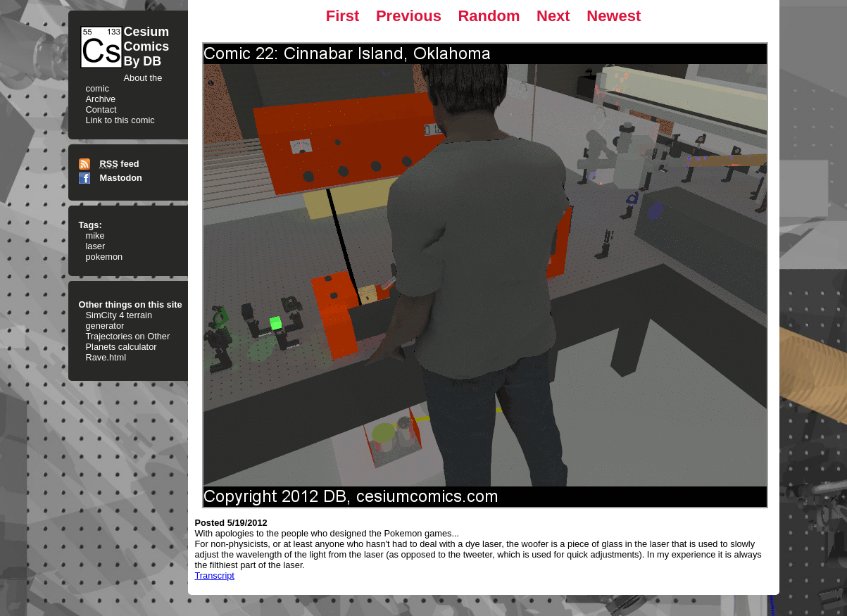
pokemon (105, 257)
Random (489, 16)
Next (553, 16)
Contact (101, 109)
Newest (614, 16)
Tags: (90, 225)
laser (96, 246)
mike (95, 235)
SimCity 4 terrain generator (119, 320)
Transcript (215, 576)
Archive (101, 99)
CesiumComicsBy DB (147, 46)
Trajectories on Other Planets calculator (128, 341)
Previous (409, 16)
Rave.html (106, 357)
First (343, 16)
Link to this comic (120, 120)
